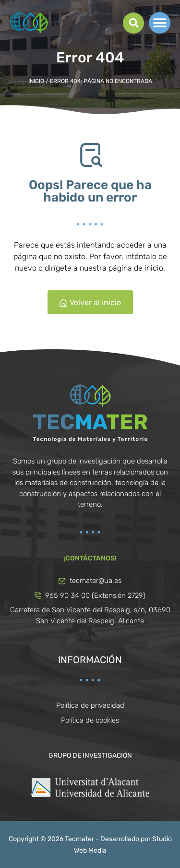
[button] (133, 23)
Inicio (36, 81)
